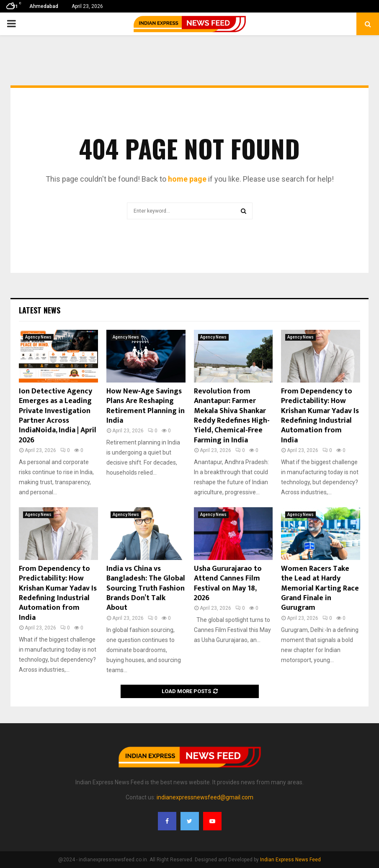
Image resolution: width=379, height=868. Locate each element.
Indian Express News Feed (290, 860)
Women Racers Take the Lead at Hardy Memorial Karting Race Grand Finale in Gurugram (320, 588)
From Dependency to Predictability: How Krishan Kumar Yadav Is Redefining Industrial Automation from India (320, 416)
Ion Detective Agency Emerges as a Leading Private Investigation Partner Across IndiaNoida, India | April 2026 (58, 416)
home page (187, 179)
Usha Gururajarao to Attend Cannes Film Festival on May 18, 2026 (228, 583)
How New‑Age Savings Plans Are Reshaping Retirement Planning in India (146, 406)
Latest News (40, 310)
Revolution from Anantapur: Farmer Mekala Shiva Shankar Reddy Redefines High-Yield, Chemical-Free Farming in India (232, 416)
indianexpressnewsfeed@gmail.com (205, 797)
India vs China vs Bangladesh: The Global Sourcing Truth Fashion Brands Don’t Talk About (146, 588)
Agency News (38, 337)
